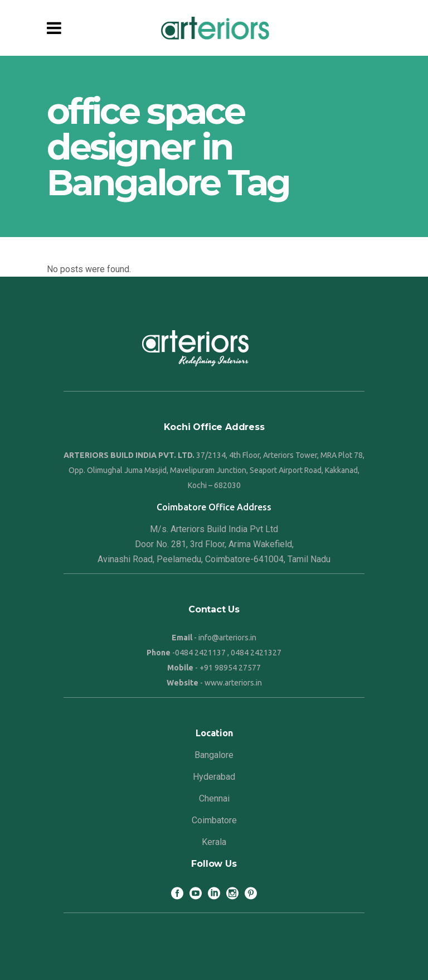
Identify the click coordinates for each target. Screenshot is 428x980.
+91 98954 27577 (230, 668)
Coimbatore (214, 820)
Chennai (214, 798)
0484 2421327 (256, 653)
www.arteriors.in (233, 683)
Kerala (214, 842)
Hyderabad (214, 777)
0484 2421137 (200, 653)
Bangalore (214, 755)
